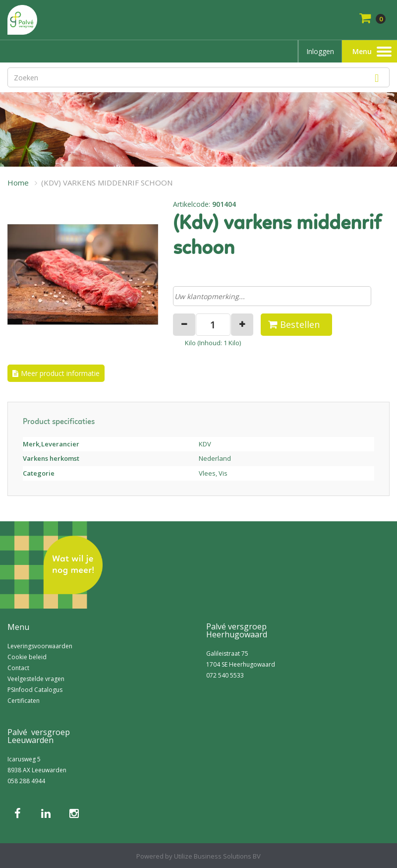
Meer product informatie (60, 373)
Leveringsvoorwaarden (40, 646)
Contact (18, 668)
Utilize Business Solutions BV (217, 856)
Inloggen (320, 51)
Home (18, 183)
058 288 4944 (26, 781)
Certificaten (24, 701)
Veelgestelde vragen (36, 679)
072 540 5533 (225, 675)
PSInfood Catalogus (35, 690)
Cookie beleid (27, 657)
